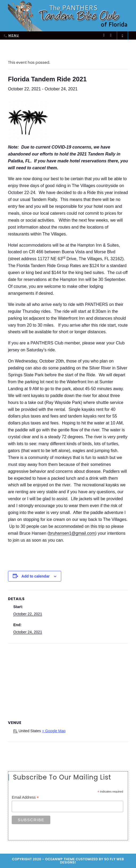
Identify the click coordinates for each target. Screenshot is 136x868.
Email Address (25, 797)
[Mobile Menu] (12, 35)
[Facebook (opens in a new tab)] (111, 35)
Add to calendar (36, 576)
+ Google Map (54, 731)
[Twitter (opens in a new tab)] (104, 35)
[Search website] (122, 35)
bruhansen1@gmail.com (72, 533)
